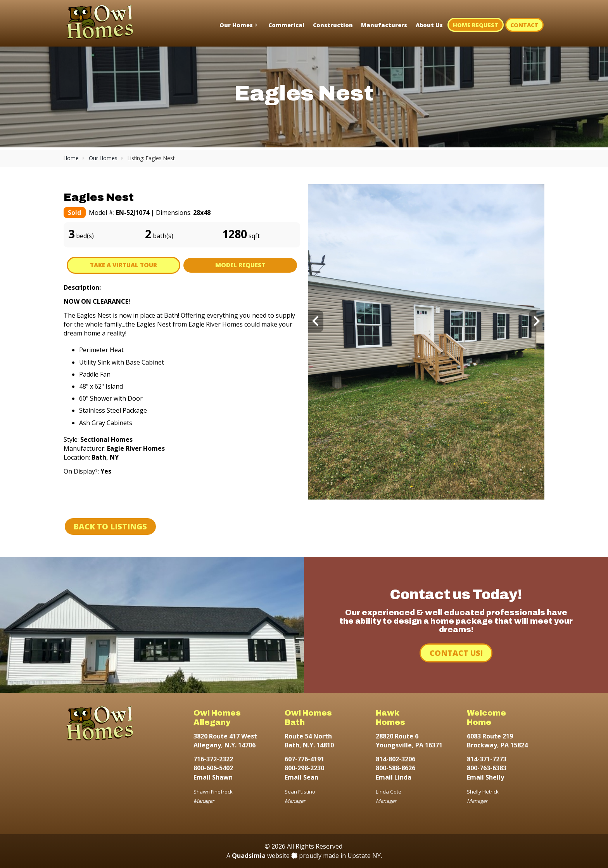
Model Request (240, 265)
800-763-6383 (487, 768)
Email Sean (301, 777)
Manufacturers (384, 25)
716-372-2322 (213, 759)
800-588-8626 (396, 768)
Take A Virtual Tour (123, 265)
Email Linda (394, 777)
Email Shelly (485, 777)
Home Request (476, 25)
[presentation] (316, 321)
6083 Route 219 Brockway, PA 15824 (497, 741)
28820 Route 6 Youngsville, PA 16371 (409, 741)
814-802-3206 (396, 759)
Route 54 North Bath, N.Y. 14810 (309, 741)
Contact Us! (456, 653)
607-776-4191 (304, 759)
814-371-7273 (487, 759)
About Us (429, 25)
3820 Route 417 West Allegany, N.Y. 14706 (225, 741)
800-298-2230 (304, 768)
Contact (524, 25)
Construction (333, 25)
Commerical (286, 25)
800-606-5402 (213, 768)
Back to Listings (110, 527)
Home (71, 158)
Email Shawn (213, 777)
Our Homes (236, 25)
